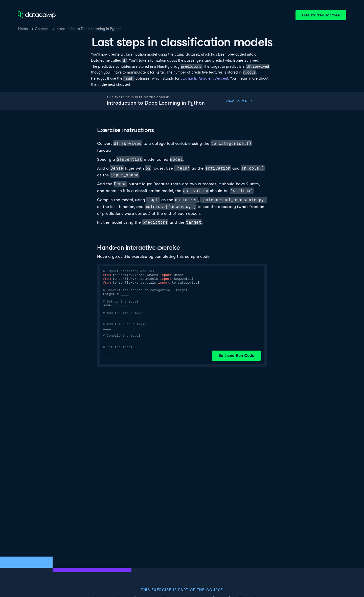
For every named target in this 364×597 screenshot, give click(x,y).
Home (23, 29)
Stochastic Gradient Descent (204, 78)
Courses (42, 29)
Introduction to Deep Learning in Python (89, 29)
